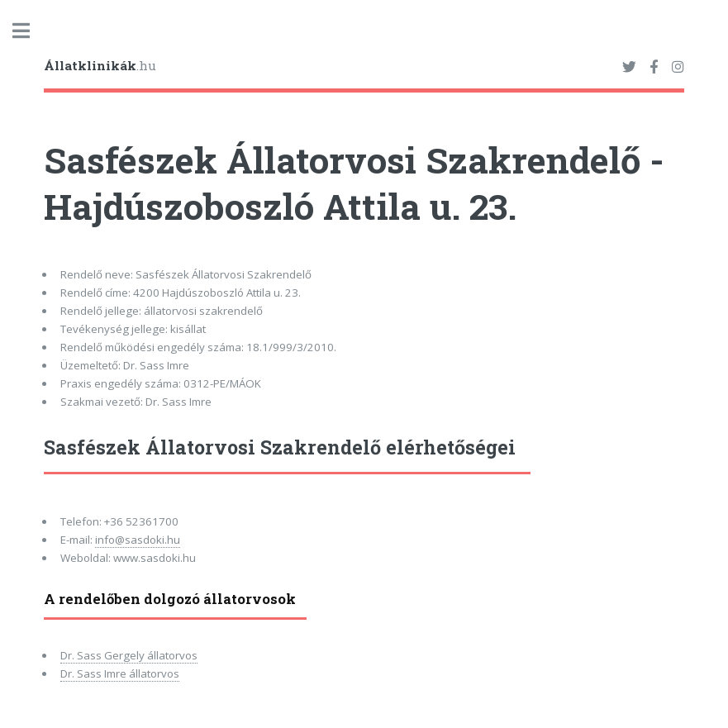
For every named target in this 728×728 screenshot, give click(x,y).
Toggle (30, 31)
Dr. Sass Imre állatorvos (120, 673)
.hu (100, 65)
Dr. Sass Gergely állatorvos (129, 655)
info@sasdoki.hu (138, 540)
